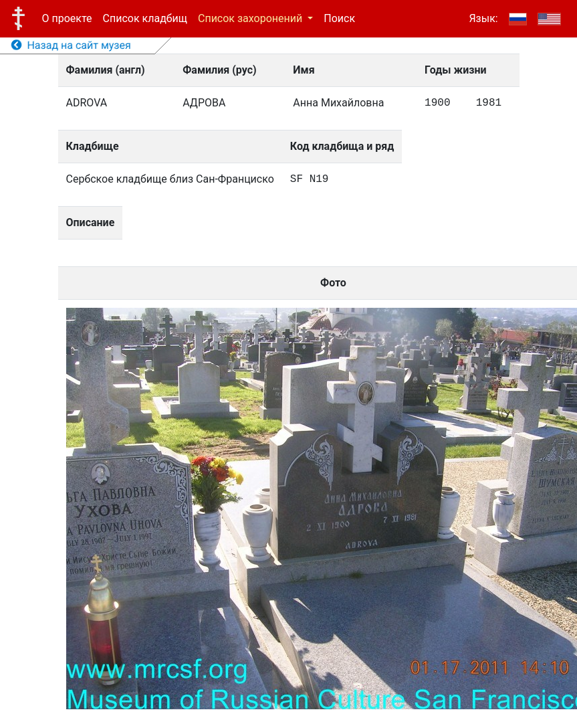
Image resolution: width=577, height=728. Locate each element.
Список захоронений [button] (251, 18)
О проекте (67, 18)
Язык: (483, 18)
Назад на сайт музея (71, 45)
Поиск (339, 18)
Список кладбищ (145, 18)
